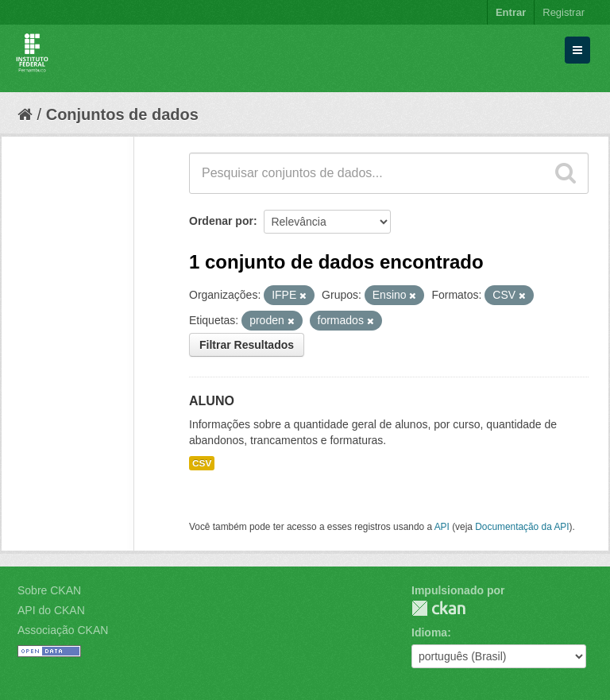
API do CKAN (51, 610)
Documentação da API (522, 527)
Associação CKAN (63, 630)
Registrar (564, 12)
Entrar (511, 12)
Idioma (429, 632)
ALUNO (212, 401)
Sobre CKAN (49, 590)
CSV (202, 463)
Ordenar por (221, 221)
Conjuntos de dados (122, 114)
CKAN (438, 608)
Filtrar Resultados (247, 345)
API (442, 527)
